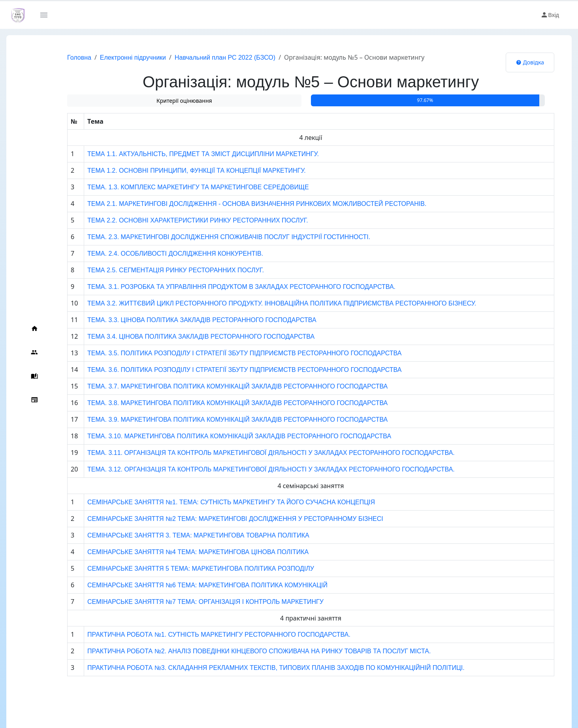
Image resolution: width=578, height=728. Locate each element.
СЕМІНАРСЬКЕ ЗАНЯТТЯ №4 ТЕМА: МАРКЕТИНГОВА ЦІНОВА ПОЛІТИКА (183, 552)
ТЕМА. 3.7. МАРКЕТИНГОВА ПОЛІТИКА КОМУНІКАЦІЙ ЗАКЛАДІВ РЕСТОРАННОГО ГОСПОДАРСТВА (222, 386)
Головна (63, 58)
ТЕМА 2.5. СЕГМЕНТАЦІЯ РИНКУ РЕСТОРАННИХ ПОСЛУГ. (160, 270)
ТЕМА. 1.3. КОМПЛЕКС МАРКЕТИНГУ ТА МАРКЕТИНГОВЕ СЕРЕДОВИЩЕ (183, 187)
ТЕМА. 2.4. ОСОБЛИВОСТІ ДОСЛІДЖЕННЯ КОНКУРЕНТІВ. (160, 254)
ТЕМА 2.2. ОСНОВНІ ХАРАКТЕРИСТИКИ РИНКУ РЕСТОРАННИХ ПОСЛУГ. (182, 220)
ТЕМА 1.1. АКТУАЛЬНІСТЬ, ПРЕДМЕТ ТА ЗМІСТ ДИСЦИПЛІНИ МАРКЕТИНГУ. (188, 154)
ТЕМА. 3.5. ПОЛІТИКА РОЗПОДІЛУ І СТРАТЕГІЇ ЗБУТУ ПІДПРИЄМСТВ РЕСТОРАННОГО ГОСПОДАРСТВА (229, 353)
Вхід (550, 15)
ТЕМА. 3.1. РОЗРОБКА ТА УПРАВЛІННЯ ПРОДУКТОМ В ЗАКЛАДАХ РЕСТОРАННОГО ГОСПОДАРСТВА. (226, 287)
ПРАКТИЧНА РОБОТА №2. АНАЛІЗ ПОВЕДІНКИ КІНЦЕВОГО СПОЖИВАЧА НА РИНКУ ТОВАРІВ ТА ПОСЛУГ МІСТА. (244, 651)
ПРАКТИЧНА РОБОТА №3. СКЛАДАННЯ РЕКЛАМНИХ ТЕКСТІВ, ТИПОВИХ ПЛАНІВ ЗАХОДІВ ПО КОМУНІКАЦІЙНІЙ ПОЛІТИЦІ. (261, 668)
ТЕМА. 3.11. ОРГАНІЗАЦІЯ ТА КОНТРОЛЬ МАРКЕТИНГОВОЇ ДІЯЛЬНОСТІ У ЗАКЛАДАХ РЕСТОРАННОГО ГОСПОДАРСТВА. (256, 453)
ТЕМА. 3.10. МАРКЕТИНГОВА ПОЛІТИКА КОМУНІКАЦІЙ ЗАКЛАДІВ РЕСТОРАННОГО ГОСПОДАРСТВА (224, 436)
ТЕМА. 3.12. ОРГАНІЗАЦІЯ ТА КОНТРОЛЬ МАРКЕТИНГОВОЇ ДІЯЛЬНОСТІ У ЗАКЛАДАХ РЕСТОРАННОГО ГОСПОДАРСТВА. (256, 469)
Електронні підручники (117, 58)
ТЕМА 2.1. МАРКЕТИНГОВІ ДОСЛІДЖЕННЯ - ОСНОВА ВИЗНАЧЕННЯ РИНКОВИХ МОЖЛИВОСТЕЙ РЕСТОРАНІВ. (241, 204)
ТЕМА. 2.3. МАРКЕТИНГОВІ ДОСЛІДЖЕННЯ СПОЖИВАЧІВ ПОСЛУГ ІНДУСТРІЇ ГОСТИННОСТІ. (213, 237)
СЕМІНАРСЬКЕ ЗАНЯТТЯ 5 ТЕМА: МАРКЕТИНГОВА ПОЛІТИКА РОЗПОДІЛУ (185, 569)
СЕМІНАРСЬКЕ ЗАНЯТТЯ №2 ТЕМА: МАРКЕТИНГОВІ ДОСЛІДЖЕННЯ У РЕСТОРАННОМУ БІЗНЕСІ (220, 519)
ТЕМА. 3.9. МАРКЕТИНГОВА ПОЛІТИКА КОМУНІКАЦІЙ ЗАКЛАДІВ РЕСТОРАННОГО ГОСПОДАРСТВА (222, 420)
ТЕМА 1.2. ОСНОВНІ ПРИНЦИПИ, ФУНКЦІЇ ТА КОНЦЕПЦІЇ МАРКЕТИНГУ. (181, 171)
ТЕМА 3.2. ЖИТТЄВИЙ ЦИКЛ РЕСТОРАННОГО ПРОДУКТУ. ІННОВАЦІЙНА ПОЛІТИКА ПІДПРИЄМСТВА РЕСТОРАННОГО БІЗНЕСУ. (266, 303)
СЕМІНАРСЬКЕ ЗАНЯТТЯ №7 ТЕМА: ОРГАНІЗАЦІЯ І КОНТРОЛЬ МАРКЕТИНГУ (190, 602)
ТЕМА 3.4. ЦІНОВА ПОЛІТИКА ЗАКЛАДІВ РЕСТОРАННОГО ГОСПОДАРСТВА (185, 337)
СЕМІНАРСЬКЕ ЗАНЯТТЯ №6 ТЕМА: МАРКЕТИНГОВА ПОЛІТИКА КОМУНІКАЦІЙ (192, 585)
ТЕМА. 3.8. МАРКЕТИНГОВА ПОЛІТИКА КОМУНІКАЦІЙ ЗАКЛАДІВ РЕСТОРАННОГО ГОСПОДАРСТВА (222, 403)
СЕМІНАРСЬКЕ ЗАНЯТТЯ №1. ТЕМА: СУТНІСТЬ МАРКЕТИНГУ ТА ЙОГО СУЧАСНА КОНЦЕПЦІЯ (216, 502)
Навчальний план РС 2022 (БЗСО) (209, 58)
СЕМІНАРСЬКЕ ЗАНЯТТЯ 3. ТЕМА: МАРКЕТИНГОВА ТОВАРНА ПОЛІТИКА (183, 535)
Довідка (530, 62)
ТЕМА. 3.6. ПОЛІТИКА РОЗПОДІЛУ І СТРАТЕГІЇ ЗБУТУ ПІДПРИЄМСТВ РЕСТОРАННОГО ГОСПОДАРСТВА (229, 370)
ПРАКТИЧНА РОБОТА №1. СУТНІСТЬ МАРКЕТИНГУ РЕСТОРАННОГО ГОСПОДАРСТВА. (203, 635)
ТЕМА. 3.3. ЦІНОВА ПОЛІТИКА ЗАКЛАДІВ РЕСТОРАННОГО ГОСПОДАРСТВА (186, 320)
